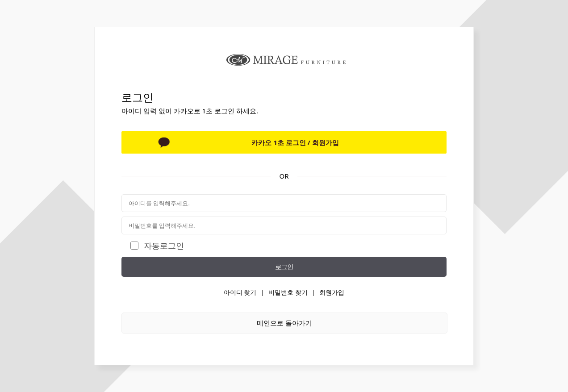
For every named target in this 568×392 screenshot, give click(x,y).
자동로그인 (164, 246)
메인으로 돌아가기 (284, 323)
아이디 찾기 (240, 292)
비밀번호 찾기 (288, 292)
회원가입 (332, 292)
